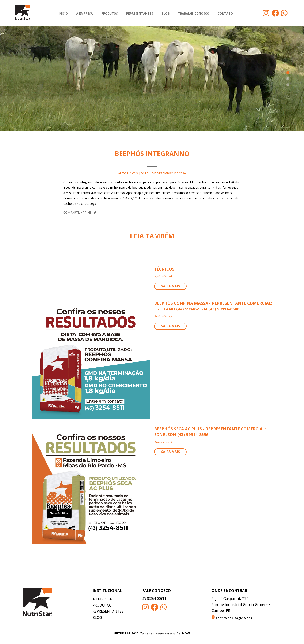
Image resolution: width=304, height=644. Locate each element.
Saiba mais (170, 286)
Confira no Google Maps (232, 618)
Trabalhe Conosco (194, 13)
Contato (225, 13)
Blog (166, 13)
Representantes (140, 13)
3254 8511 (154, 599)
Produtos (110, 13)
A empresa (85, 13)
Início (63, 13)
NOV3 (186, 634)
